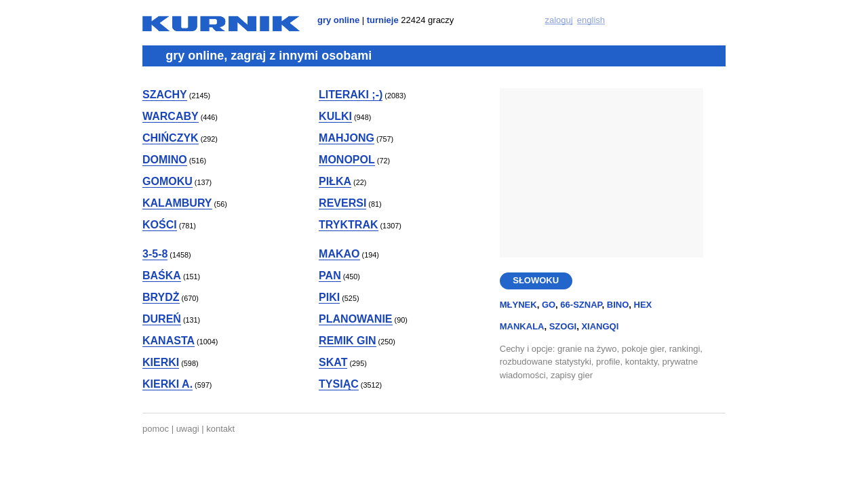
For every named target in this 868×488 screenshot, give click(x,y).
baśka (162, 276)
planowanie (355, 319)
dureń (162, 319)
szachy (165, 95)
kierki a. (167, 384)
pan (330, 276)
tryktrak (348, 225)
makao (339, 254)
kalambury (177, 203)
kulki (335, 116)
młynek (518, 305)
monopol (347, 160)
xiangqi (600, 326)
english (591, 20)
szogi (563, 326)
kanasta (169, 341)
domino (165, 160)
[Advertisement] (601, 173)
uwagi (188, 429)
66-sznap (581, 305)
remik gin (347, 341)
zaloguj (558, 20)
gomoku (167, 181)
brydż (161, 297)
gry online (338, 20)
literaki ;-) (351, 95)
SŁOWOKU (536, 280)
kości (160, 225)
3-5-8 (155, 254)
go (549, 305)
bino (618, 305)
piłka (335, 181)
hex (643, 305)
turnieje (383, 20)
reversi (342, 203)
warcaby (171, 116)
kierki (161, 362)
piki (329, 297)
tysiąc (339, 384)
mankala (522, 326)
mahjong (347, 138)
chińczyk (171, 138)
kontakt (220, 429)
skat (333, 362)
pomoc (156, 429)
